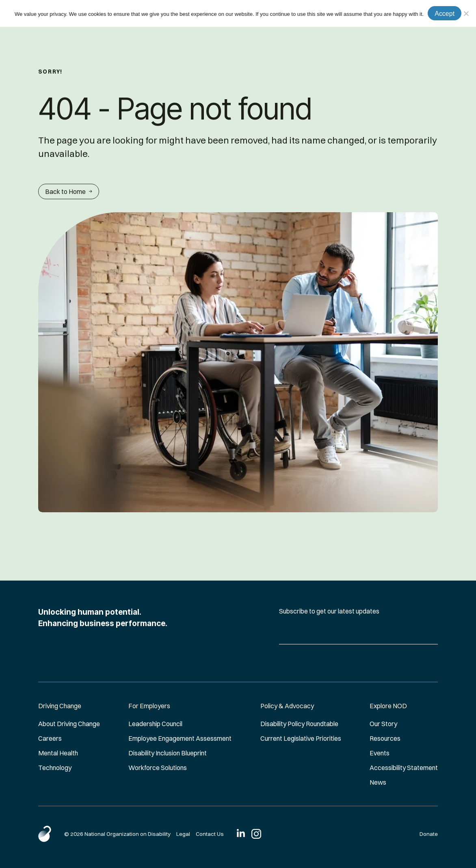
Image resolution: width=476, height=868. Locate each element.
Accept (445, 14)
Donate (429, 834)
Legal (183, 834)
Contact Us (210, 834)
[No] (466, 13)
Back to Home (69, 191)
